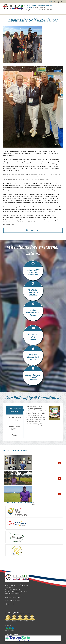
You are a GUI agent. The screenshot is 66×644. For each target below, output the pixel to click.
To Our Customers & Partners (15, 410)
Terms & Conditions (12, 601)
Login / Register (48, 2)
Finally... (15, 435)
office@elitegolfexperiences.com (18, 591)
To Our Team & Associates (15, 419)
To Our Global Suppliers (15, 428)
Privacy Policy (10, 604)
